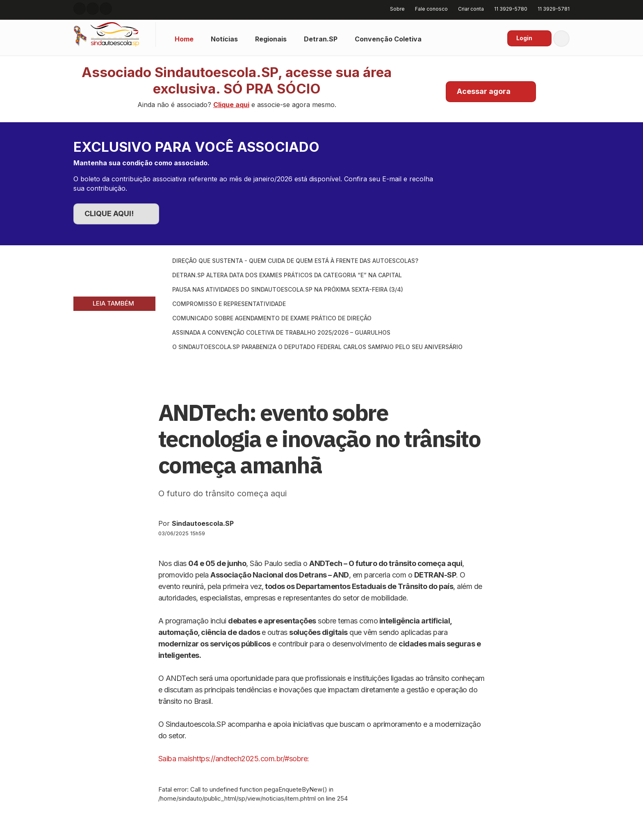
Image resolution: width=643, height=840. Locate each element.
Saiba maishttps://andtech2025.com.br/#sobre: (234, 759)
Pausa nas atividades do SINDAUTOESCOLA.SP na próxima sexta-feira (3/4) (288, 289)
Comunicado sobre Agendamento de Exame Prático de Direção (272, 318)
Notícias (224, 39)
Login (524, 38)
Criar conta (468, 9)
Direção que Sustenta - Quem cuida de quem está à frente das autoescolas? (295, 261)
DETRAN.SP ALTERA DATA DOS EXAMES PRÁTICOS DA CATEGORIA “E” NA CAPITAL (287, 275)
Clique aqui (231, 105)
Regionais (271, 39)
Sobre (394, 9)
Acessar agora (484, 91)
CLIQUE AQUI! (109, 213)
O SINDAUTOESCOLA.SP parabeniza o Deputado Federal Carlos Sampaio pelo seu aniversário (317, 347)
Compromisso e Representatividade (229, 304)
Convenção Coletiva (388, 39)
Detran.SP (321, 39)
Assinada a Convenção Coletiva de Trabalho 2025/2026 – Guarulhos (281, 332)
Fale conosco (429, 9)
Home (184, 39)
